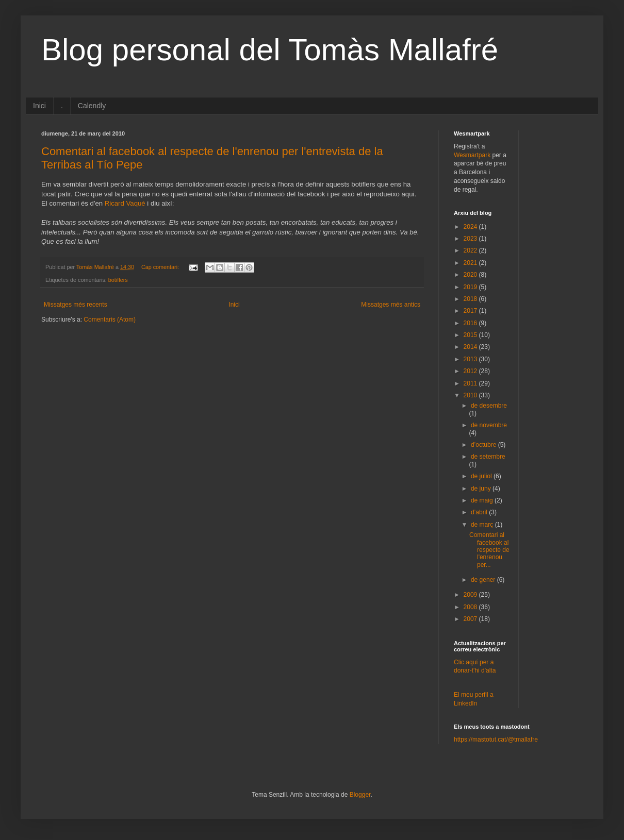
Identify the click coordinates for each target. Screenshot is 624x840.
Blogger (360, 795)
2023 (471, 239)
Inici (39, 106)
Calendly (92, 106)
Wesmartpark (472, 155)
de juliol (482, 476)
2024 (471, 227)
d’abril (480, 512)
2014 (471, 347)
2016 (471, 323)
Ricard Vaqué (125, 203)
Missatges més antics (391, 305)
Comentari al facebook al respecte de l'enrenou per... (489, 550)
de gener (484, 580)
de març (483, 525)
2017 (471, 311)
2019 (471, 287)
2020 (471, 275)
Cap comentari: (161, 267)
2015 (471, 335)
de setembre (488, 457)
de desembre (489, 406)
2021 (471, 263)
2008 (471, 607)
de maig (483, 500)
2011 (471, 383)
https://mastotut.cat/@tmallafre (496, 740)
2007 (471, 619)
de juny (482, 489)
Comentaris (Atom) (110, 320)
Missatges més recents (76, 305)
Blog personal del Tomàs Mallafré (270, 50)
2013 (471, 359)
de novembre (489, 425)
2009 (471, 595)
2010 (471, 395)
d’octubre (485, 445)
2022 (471, 250)
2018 (471, 299)
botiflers (118, 280)
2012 (471, 371)
